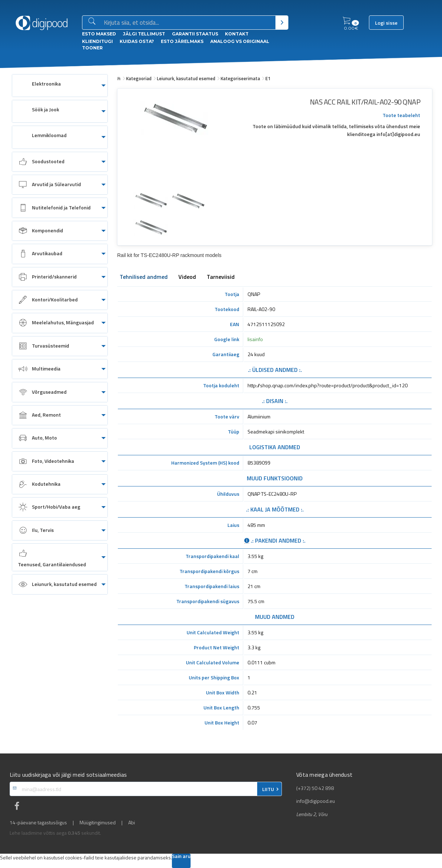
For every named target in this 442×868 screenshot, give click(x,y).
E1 (268, 78)
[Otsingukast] (188, 23)
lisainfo (255, 339)
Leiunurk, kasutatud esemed (186, 78)
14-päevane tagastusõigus (38, 823)
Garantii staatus (195, 34)
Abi (132, 823)
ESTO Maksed (99, 34)
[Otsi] (282, 23)
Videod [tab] (187, 277)
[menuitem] (60, 86)
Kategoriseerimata (240, 78)
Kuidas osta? (137, 41)
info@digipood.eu (316, 801)
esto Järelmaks (182, 41)
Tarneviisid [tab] (221, 277)
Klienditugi (97, 41)
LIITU (268, 789)
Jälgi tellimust (144, 34)
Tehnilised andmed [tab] (144, 277)
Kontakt (237, 34)
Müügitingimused (98, 823)
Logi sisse (386, 23)
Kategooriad (139, 78)
